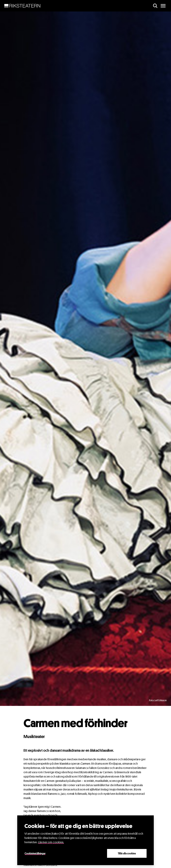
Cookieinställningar (35, 853)
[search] (155, 6)
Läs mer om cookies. (51, 842)
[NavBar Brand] (22, 6)
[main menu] (163, 6)
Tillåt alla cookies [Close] (127, 853)
